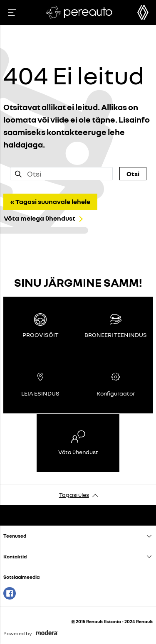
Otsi (133, 174)
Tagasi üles (74, 495)
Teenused (15, 536)
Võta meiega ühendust (40, 218)
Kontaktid (15, 557)
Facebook (10, 593)
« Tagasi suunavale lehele (50, 202)
